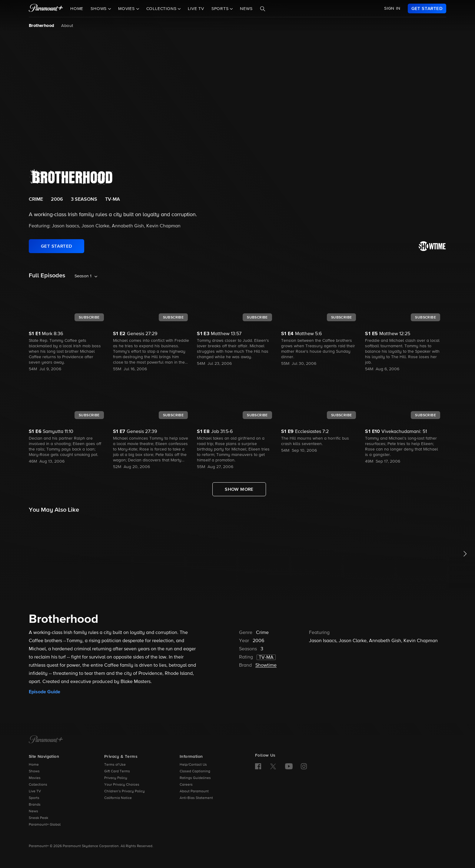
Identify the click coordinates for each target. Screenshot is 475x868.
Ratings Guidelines (195, 778)
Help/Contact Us (193, 765)
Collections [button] (162, 9)
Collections (38, 785)
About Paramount (194, 791)
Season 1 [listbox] (83, 276)
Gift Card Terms (117, 771)
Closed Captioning (195, 771)
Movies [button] (127, 9)
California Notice (118, 798)
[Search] (263, 9)
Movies (35, 778)
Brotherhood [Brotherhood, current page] (41, 26)
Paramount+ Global (45, 825)
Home (77, 9)
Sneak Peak (38, 818)
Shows (34, 771)
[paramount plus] (46, 8)
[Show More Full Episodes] (239, 489)
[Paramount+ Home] (46, 740)
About (67, 26)
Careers (186, 785)
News (246, 9)
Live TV (196, 9)
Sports (34, 798)
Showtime (266, 665)
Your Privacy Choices (122, 785)
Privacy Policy (116, 778)
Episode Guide (45, 692)
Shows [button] (99, 9)
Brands (35, 805)
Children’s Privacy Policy (125, 791)
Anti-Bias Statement (196, 798)
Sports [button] (221, 9)
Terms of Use (115, 765)
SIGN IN (392, 8)
